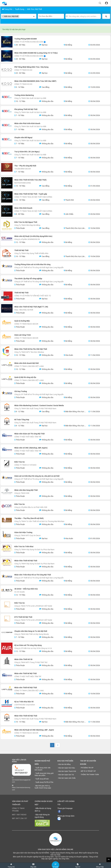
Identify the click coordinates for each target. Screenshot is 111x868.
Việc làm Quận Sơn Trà (66, 775)
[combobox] (19, 16)
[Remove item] (3, 16)
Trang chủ (7, 9)
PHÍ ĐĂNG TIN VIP (87, 768)
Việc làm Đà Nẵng (64, 764)
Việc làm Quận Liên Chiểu (67, 778)
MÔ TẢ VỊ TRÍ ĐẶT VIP (88, 771)
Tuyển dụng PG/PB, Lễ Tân (44, 782)
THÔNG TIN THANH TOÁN (90, 775)
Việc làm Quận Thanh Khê (67, 771)
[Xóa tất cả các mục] (34, 16)
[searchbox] (20, 16)
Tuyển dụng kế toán (42, 779)
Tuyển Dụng (20, 9)
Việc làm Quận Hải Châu (67, 768)
